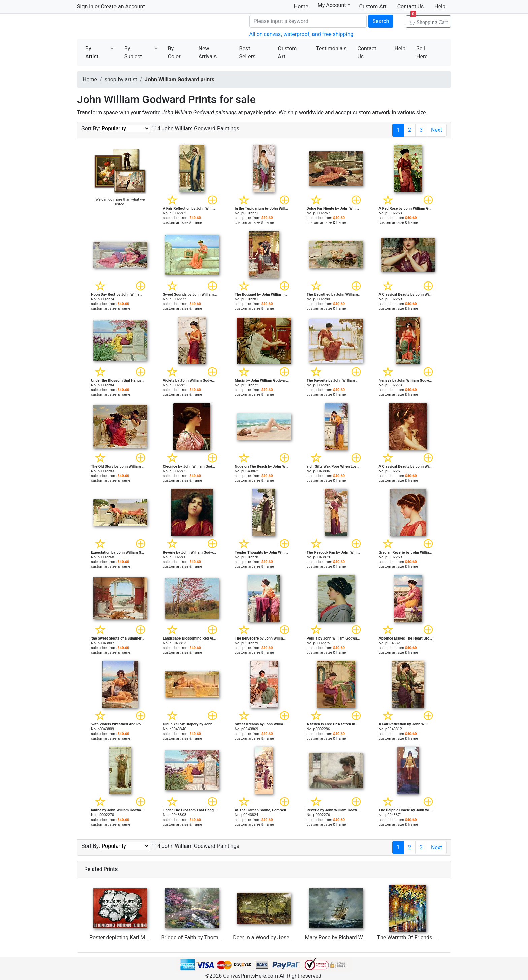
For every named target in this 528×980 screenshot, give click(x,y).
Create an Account (123, 7)
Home (301, 7)
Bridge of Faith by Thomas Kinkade (203, 937)
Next (437, 130)
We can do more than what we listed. (120, 202)
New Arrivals (208, 52)
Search (381, 21)
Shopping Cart (429, 20)
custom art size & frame (183, 223)
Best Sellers (247, 52)
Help (440, 7)
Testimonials (331, 48)
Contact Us (411, 7)
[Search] (308, 21)
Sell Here (422, 52)
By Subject (133, 52)
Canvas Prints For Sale (126, 27)
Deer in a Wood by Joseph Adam (272, 937)
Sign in (85, 7)
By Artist (92, 52)
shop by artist (121, 79)
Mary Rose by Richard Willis (338, 937)
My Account (334, 5)
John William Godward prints (180, 79)
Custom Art (373, 7)
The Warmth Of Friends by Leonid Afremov (427, 937)
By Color (174, 52)
